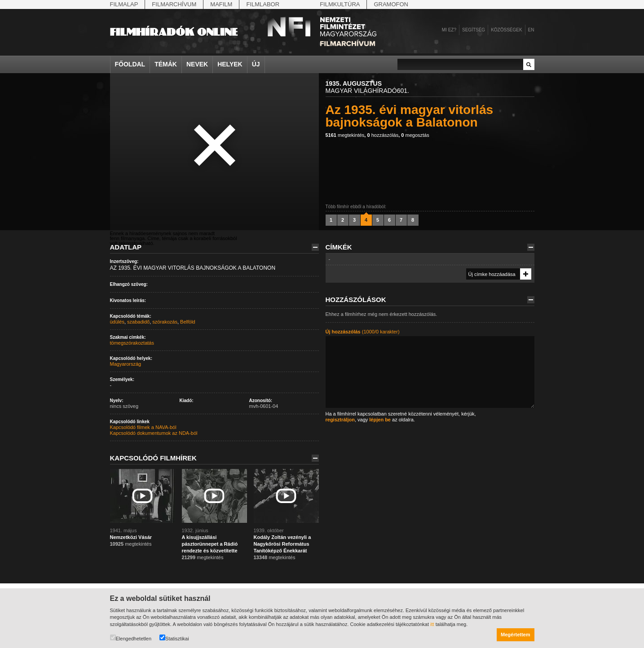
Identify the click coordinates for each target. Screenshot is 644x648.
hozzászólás (383, 135)
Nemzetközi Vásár (131, 537)
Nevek (197, 64)
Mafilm (221, 4)
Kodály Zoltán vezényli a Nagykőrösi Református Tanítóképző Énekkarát (282, 544)
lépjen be (380, 420)
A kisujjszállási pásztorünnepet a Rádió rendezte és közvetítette (210, 544)
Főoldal (130, 64)
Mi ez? (449, 30)
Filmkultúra (340, 4)
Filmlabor (263, 4)
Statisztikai (174, 638)
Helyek (230, 64)
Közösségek (506, 30)
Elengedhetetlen (131, 638)
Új (256, 64)
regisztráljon (340, 420)
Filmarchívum (174, 4)
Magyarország (126, 364)
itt (432, 624)
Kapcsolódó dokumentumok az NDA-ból (154, 433)
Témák (166, 64)
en (531, 30)
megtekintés (345, 135)
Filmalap (124, 4)
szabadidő (138, 322)
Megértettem (515, 635)
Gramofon (391, 4)
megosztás (415, 135)
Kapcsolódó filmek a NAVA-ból (143, 427)
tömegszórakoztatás (132, 343)
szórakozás (165, 322)
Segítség (474, 30)
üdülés (117, 322)
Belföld (188, 322)
